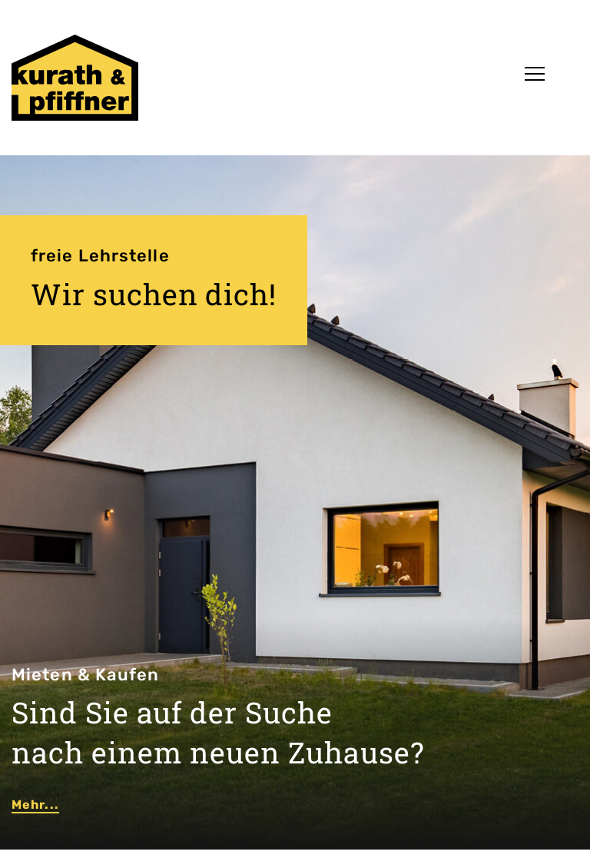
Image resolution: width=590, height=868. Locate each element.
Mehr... (35, 805)
